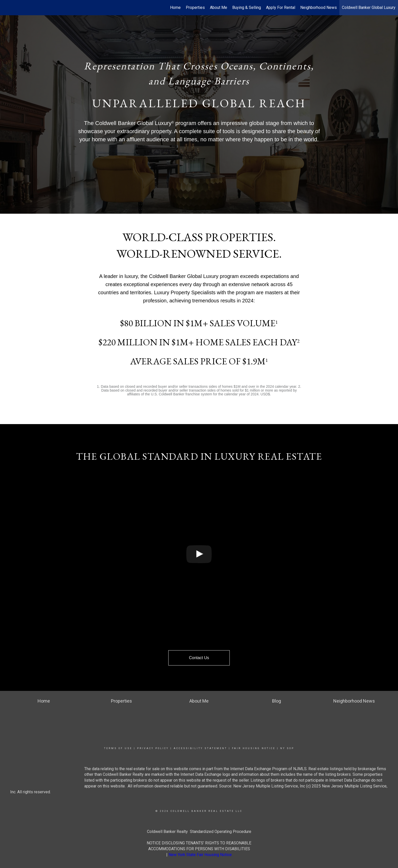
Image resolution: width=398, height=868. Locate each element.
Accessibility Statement (200, 748)
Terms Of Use (118, 748)
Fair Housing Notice (254, 748)
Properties (195, 7)
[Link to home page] (6, 8)
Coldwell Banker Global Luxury (369, 7)
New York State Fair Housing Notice (200, 855)
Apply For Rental (281, 7)
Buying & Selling (247, 7)
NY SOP (287, 748)
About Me (219, 7)
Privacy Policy (153, 748)
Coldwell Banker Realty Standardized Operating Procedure (199, 832)
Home (175, 7)
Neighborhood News (319, 7)
